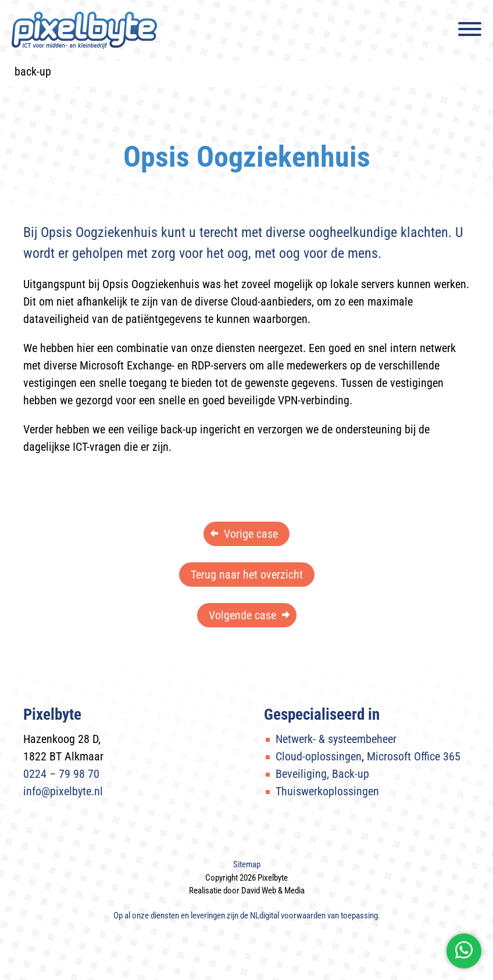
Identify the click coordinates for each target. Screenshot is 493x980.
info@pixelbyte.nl (63, 791)
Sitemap (247, 864)
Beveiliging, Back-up (322, 774)
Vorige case (251, 534)
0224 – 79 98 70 (61, 774)
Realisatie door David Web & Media (247, 891)
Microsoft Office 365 (414, 756)
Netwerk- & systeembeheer (336, 739)
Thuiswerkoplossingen (327, 791)
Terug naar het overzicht (247, 575)
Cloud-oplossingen (319, 756)
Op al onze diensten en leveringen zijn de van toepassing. (247, 916)
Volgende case (242, 615)
